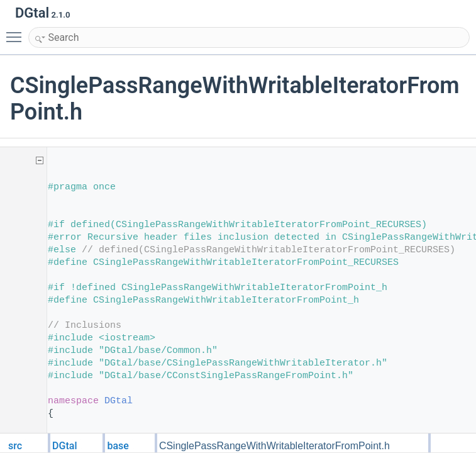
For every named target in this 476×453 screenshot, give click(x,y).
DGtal (119, 401)
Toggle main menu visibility (17, 31)
